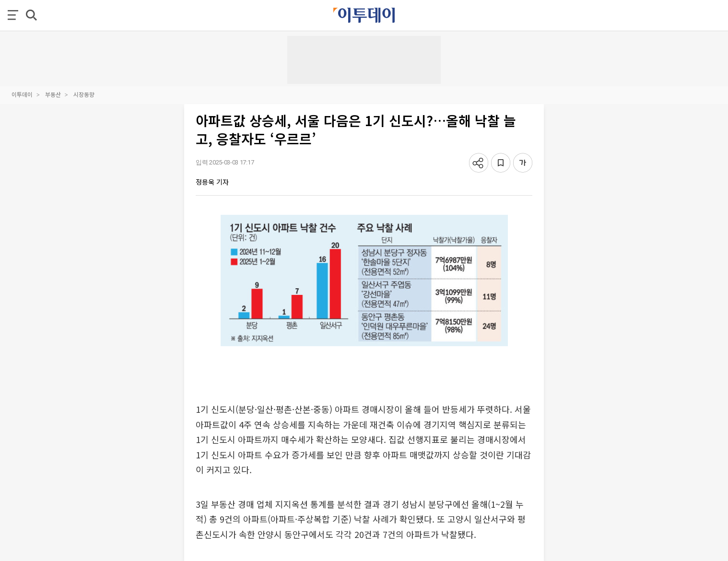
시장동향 (84, 94)
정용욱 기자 (212, 182)
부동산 (53, 94)
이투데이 (22, 94)
